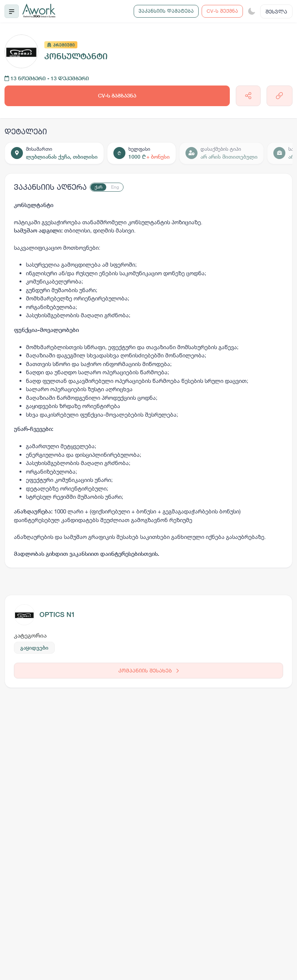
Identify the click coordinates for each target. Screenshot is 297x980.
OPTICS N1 (57, 615)
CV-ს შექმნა (222, 11)
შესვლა (276, 11)
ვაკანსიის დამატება (166, 11)
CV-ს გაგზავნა (117, 96)
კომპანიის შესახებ (148, 670)
